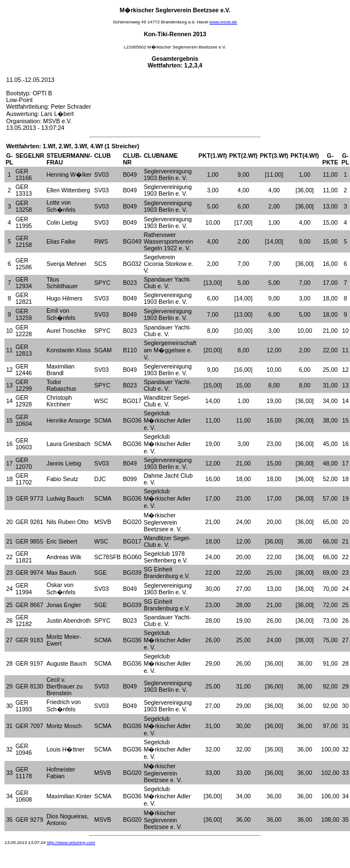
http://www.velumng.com (71, 843)
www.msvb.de (223, 22)
